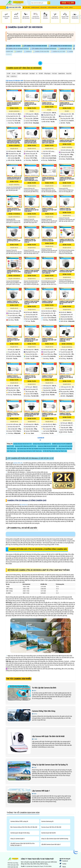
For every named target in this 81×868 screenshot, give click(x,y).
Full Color (54, 74)
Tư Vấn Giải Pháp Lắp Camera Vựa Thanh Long (55, 451)
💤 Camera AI (28, 52)
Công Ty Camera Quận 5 (17, 839)
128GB (19, 74)
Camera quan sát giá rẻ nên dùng (20, 833)
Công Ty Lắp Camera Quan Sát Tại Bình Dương (55, 839)
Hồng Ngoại (47, 74)
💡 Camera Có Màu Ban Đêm (41, 52)
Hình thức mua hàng (13, 863)
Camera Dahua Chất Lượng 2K (19, 821)
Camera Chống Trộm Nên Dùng (44, 711)
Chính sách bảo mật (13, 867)
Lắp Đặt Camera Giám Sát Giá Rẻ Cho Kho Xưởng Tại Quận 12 (23, 844)
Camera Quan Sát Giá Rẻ (48, 833)
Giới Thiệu (28, 7)
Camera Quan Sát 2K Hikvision (25, 27)
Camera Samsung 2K (47, 821)
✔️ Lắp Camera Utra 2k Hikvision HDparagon (43, 49)
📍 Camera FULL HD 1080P (58, 52)
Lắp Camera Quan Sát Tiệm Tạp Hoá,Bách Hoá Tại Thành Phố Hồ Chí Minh (36, 449)
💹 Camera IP (18, 52)
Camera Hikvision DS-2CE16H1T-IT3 (23, 444)
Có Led (14, 74)
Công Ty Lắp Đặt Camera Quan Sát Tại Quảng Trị (50, 765)
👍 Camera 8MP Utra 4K (65, 49)
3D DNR (41, 74)
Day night (32, 74)
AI (37, 74)
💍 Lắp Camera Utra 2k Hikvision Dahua (60, 46)
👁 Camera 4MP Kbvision (13, 46)
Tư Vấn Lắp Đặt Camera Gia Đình (44, 688)
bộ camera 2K (24, 505)
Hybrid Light (25, 74)
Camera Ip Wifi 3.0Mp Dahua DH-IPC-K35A (26, 446)
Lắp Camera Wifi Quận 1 (41, 791)
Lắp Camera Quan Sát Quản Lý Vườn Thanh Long (29, 451)
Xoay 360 (69, 74)
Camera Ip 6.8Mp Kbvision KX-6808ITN (48, 446)
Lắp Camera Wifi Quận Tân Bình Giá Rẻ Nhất (48, 736)
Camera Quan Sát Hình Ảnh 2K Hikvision (24, 68)
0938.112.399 (68, 3)
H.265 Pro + (14, 76)
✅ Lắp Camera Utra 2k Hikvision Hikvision (35, 46)
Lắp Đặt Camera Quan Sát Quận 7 (51, 844)
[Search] (39, 3)
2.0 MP (9, 74)
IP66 (8, 76)
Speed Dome (62, 74)
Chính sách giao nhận (13, 865)
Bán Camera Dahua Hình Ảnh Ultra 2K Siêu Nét (24, 827)
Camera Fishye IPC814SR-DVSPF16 (42, 444)
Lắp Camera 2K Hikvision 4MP (14, 81)
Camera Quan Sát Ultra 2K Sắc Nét (51, 827)
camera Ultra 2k (18, 463)
